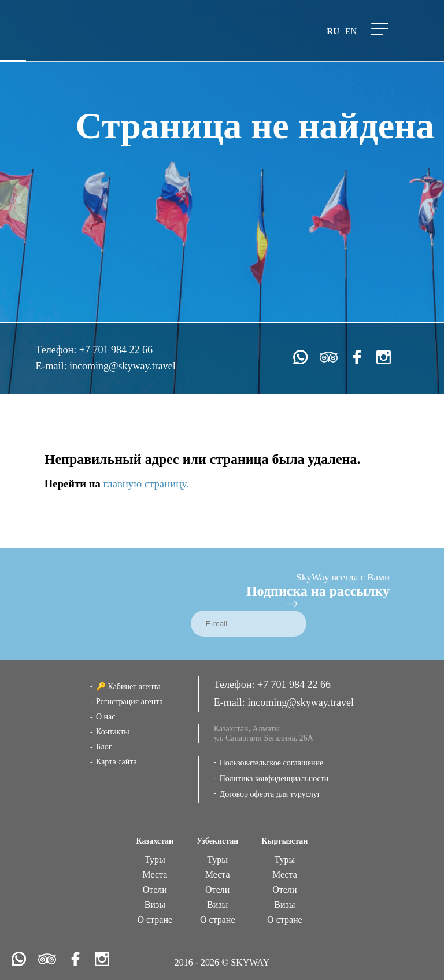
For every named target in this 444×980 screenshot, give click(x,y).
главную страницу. (146, 484)
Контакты (113, 732)
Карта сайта (116, 762)
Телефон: (57, 350)
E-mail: (52, 366)
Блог (104, 747)
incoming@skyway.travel (123, 366)
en (351, 31)
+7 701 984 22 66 (116, 350)
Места (155, 874)
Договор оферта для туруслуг (270, 794)
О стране (155, 920)
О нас (106, 717)
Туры (155, 859)
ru (333, 31)
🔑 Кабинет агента (128, 687)
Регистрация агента (129, 702)
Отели (155, 890)
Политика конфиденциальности (274, 779)
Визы (155, 905)
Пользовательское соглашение (272, 763)
